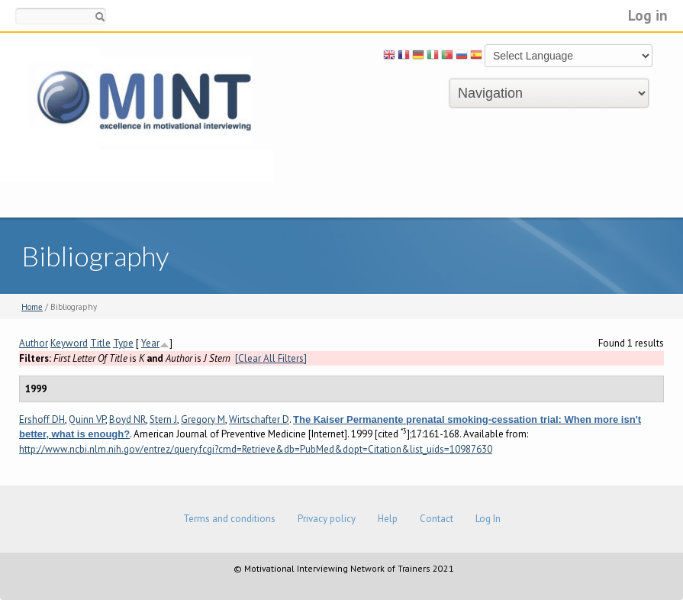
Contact (437, 519)
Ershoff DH (42, 419)
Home (32, 307)
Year (150, 343)
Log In (488, 519)
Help (388, 519)
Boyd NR (127, 419)
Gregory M (203, 419)
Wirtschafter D (259, 419)
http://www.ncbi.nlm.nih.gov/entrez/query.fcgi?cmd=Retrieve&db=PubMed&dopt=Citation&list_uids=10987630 (256, 449)
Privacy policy (327, 519)
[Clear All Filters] (271, 358)
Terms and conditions (229, 519)
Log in (648, 15)
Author (34, 343)
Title (100, 343)
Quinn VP (87, 419)
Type (123, 343)
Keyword (69, 343)
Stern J (163, 419)
